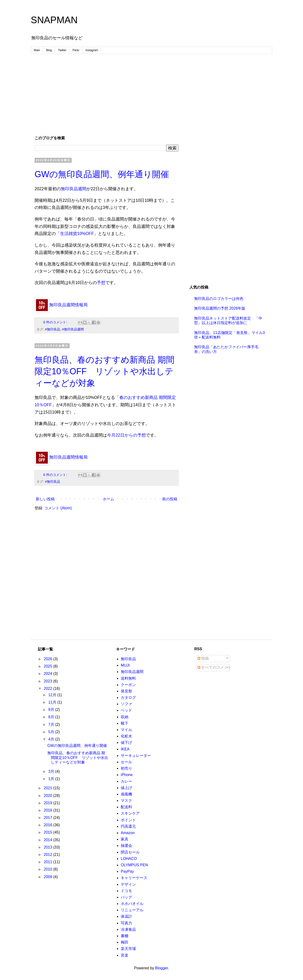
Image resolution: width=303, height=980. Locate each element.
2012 (49, 855)
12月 (53, 695)
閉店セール (130, 852)
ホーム (108, 499)
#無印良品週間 (73, 329)
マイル (126, 730)
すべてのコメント (214, 667)
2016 (49, 825)
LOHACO (129, 859)
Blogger (161, 968)
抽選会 (126, 846)
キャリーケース (134, 878)
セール (126, 762)
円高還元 (128, 826)
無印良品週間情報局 (61, 305)
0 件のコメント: (56, 322)
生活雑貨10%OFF (77, 234)
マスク (126, 801)
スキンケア (130, 813)
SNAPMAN (54, 20)
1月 (52, 779)
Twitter (62, 50)
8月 (52, 717)
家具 (125, 839)
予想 (101, 283)
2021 (49, 788)
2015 (49, 832)
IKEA (125, 749)
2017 (49, 818)
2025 (49, 666)
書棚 (125, 936)
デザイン (128, 884)
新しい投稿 (45, 499)
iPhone (127, 775)
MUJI (125, 665)
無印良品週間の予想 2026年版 (220, 308)
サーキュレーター (136, 756)
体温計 (126, 916)
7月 (52, 725)
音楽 (125, 955)
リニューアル (132, 910)
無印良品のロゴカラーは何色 (219, 299)
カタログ (128, 698)
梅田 (125, 942)
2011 (49, 862)
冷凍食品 (128, 929)
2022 (49, 689)
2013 (49, 847)
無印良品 (128, 659)
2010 (49, 869)
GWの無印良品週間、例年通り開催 (102, 174)
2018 (49, 810)
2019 (49, 803)
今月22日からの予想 (126, 435)
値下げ (126, 743)
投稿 (203, 658)
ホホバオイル (132, 904)
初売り (126, 768)
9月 (52, 710)
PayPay (127, 871)
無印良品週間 (74, 189)
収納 (125, 717)
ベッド (126, 710)
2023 (49, 681)
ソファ (126, 704)
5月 (52, 732)
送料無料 (128, 678)
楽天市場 (128, 949)
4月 (52, 739)
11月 (53, 702)
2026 (49, 659)
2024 (49, 674)
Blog (49, 50)
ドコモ (126, 891)
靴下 (125, 723)
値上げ (126, 788)
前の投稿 (170, 499)
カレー (126, 781)
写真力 (126, 923)
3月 (52, 771)
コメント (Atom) (58, 508)
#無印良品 (53, 329)
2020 (49, 796)
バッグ (126, 897)
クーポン (128, 685)
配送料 (126, 807)
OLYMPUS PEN (134, 865)
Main (37, 50)
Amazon (128, 833)
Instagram (92, 50)
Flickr (76, 50)
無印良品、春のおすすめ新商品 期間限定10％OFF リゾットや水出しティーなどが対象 (105, 371)
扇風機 (126, 794)
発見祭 (126, 691)
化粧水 (126, 736)
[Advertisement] (151, 94)
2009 (49, 877)
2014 (49, 840)
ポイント (128, 820)
